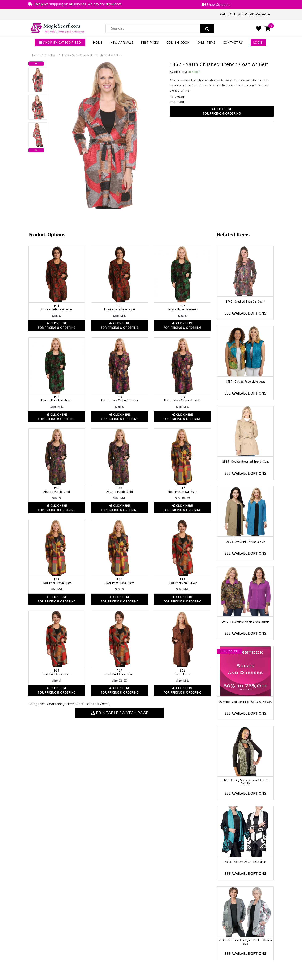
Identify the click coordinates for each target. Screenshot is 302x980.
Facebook (240, 975)
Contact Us (233, 42)
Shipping (183, 957)
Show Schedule (245, 941)
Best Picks (150, 42)
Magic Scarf (71, 976)
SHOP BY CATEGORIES (60, 42)
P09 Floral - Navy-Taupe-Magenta (119, 399)
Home (98, 42)
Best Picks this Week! (93, 704)
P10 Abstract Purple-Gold (57, 490)
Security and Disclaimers (245, 957)
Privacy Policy (245, 949)
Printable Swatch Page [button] (120, 713)
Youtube (265, 975)
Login (258, 42)
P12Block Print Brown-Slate (119, 581)
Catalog (50, 55)
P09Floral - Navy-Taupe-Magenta (182, 399)
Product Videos (245, 933)
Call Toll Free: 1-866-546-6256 (245, 14)
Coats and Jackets (61, 704)
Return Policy (183, 941)
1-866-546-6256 (58, 947)
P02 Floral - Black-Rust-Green (182, 308)
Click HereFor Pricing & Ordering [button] (222, 111)
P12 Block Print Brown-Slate (182, 490)
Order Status (183, 933)
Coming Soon (178, 42)
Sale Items (206, 42)
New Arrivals (122, 42)
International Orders (183, 949)
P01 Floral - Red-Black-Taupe (57, 308)
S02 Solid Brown (182, 672)
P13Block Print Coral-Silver (57, 672)
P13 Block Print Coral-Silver (182, 581)
